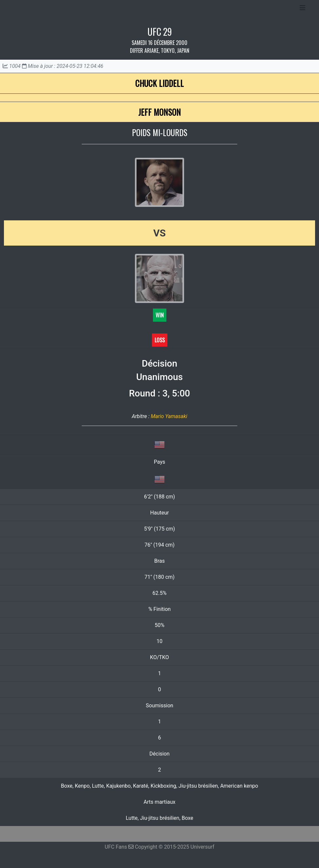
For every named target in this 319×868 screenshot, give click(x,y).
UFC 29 (160, 32)
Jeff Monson (159, 112)
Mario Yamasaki (169, 416)
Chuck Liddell (159, 83)
